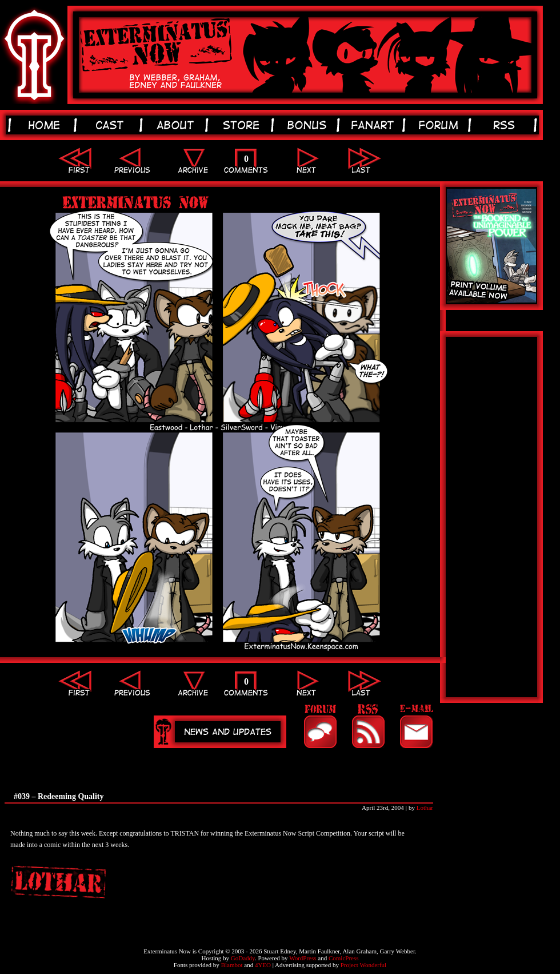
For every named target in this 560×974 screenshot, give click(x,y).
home (46, 125)
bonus (309, 125)
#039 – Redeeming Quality (59, 796)
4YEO (263, 965)
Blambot (232, 965)
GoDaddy (243, 958)
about (177, 125)
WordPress (303, 958)
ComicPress (344, 958)
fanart (375, 125)
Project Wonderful (363, 965)
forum (440, 125)
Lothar (425, 808)
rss (506, 125)
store (243, 125)
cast (112, 125)
